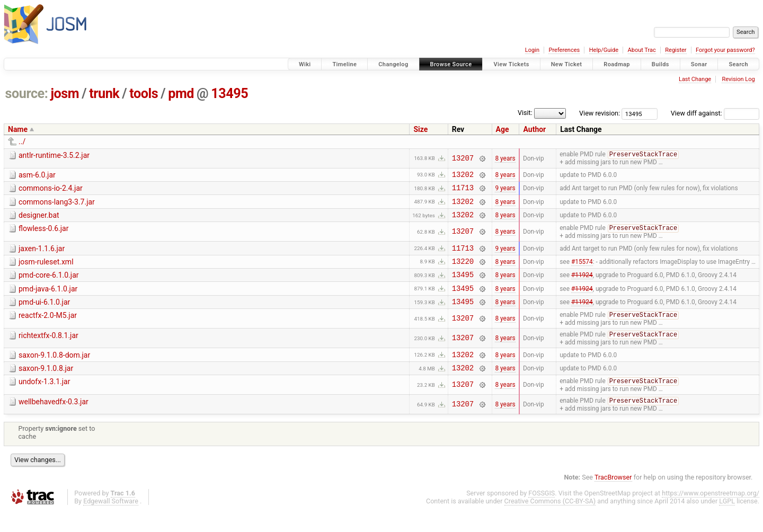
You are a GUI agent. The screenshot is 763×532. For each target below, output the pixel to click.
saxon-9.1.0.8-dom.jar (54, 371)
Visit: (525, 113)
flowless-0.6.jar (43, 235)
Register (676, 50)
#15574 (582, 271)
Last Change (695, 79)
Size (420, 129)
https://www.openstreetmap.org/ (711, 514)
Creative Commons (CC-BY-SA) (550, 522)
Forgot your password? (725, 50)
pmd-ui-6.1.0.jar (44, 316)
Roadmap (617, 64)
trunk (104, 94)
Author (534, 129)
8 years (505, 158)
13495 (229, 94)
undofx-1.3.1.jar (44, 401)
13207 (463, 159)
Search (738, 64)
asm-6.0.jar (37, 175)
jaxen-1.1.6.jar (42, 256)
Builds (660, 64)
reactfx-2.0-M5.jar (48, 331)
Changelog (393, 64)
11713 (463, 191)
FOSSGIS (542, 514)
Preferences (564, 50)
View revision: (600, 113)
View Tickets (511, 64)
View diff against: (715, 113)
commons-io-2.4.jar (51, 190)
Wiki (305, 64)
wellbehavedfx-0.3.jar (54, 422)
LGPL (727, 522)
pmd (181, 94)
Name (18, 129)
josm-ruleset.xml (46, 271)
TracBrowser (613, 498)
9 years (505, 191)
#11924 (582, 287)
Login (532, 50)
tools (144, 94)
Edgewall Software (111, 522)
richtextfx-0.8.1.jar (48, 351)
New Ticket (567, 64)
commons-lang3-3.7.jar (57, 206)
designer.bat (39, 220)
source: (27, 94)
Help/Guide (604, 50)
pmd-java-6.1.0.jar (48, 301)
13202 (463, 176)
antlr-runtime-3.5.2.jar (54, 155)
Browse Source (451, 64)
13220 (463, 272)
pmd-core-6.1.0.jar (49, 286)
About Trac (642, 50)
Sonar (699, 64)
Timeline (344, 64)
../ (22, 141)
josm (65, 94)
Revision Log (738, 79)
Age (503, 129)
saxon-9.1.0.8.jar (46, 386)
